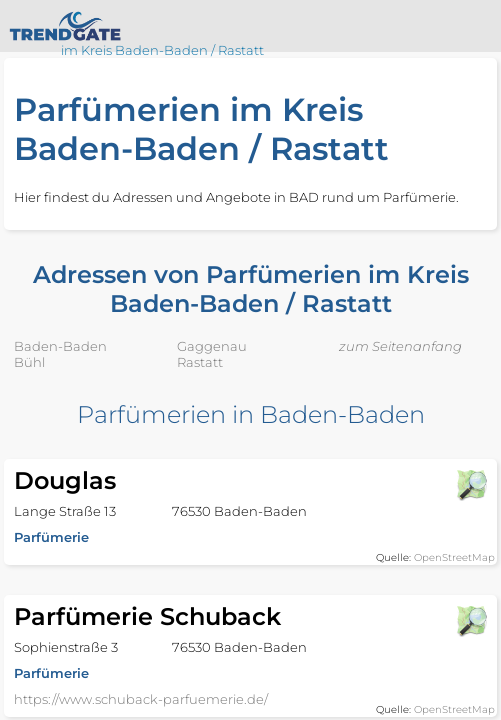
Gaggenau (212, 346)
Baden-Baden (60, 346)
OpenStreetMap (454, 557)
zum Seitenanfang (400, 346)
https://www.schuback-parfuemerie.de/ (141, 699)
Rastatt (200, 362)
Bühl (29, 362)
